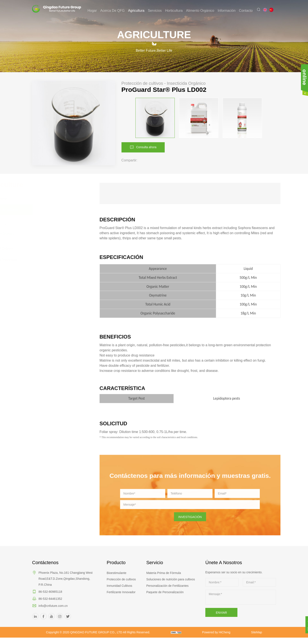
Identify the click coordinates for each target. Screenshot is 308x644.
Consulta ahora (150, 147)
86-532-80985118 (50, 592)
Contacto (248, 11)
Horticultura (176, 11)
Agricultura (139, 11)
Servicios (157, 11)
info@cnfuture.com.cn (53, 606)
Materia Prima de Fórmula (164, 573)
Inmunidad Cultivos (119, 586)
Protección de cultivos (121, 579)
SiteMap (170, 639)
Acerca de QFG (115, 11)
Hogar (95, 11)
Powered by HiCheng (244, 632)
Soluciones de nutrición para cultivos (171, 579)
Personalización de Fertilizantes (167, 586)
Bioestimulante (117, 573)
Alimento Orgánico (203, 11)
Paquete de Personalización (165, 592)
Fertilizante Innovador (121, 592)
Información (229, 11)
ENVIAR (221, 613)
